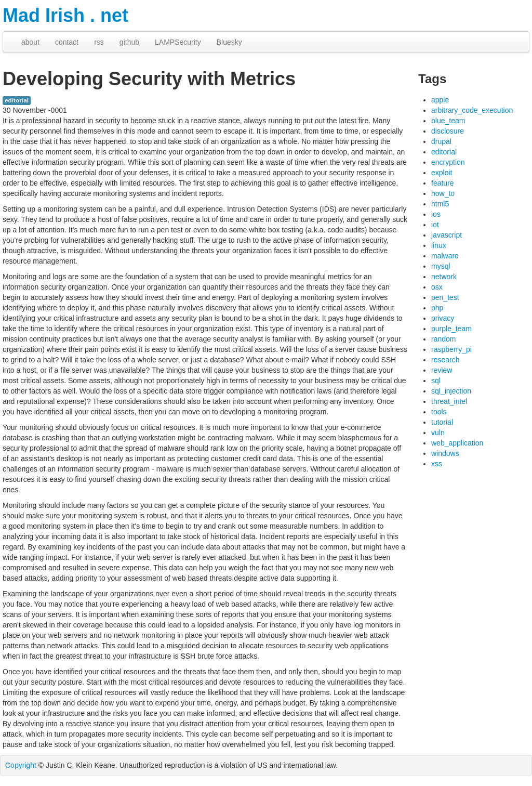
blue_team (448, 121)
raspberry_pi (451, 349)
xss (437, 464)
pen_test (445, 297)
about (30, 42)
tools (439, 412)
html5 (440, 204)
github (129, 42)
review (442, 370)
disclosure (448, 131)
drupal (441, 141)
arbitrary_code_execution (472, 110)
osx (437, 287)
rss (99, 42)
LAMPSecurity (178, 42)
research (445, 360)
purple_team (451, 329)
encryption (448, 162)
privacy (443, 318)
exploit (442, 173)
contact (67, 42)
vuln (438, 433)
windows (445, 453)
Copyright (21, 765)
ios (436, 214)
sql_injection (451, 391)
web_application (457, 443)
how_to (443, 193)
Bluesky (229, 42)
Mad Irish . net (65, 15)
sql (436, 381)
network (444, 277)
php (437, 308)
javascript (447, 235)
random (443, 339)
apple (440, 100)
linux (439, 245)
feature (443, 183)
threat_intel (449, 401)
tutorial (442, 422)
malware (445, 256)
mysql (441, 266)
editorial (17, 100)
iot (435, 225)
